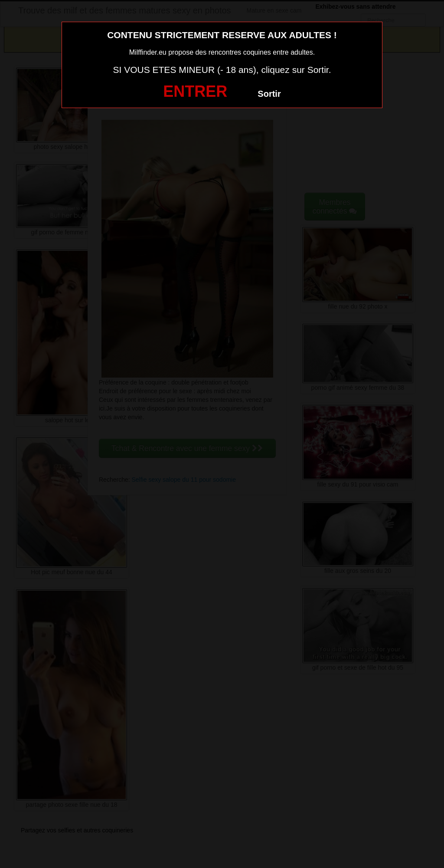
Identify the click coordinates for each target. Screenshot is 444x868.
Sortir (269, 94)
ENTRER (195, 91)
